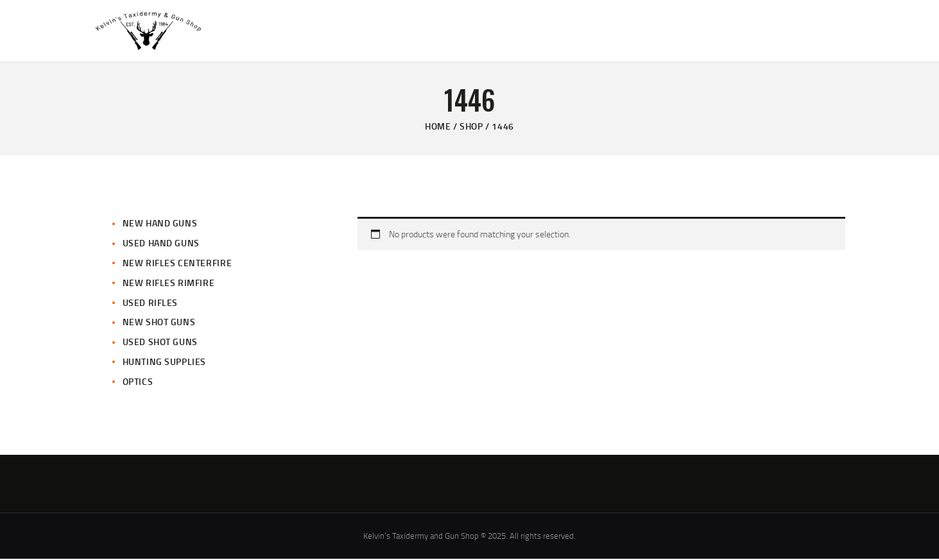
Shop (471, 127)
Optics (138, 383)
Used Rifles (151, 304)
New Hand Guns (160, 225)
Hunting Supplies (165, 363)
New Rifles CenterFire (177, 264)
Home (438, 127)
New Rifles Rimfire (169, 284)
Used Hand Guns (161, 244)
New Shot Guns (159, 324)
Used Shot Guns (160, 343)
